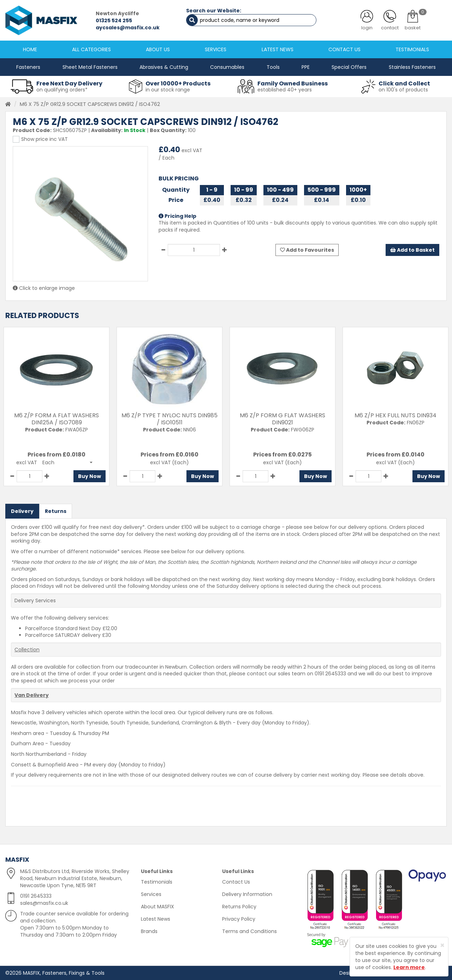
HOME (30, 49)
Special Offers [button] (349, 67)
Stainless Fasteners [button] (412, 67)
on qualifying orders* (62, 90)
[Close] (442, 945)
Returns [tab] (56, 511)
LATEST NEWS (278, 49)
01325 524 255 (114, 20)
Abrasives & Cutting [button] (164, 67)
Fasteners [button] (28, 67)
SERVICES (216, 49)
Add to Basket (412, 250)
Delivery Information (247, 894)
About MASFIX (157, 907)
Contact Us (236, 882)
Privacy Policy (239, 919)
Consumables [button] (227, 67)
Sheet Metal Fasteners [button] (90, 67)
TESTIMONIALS (412, 49)
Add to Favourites (307, 250)
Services (151, 894)
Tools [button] (273, 67)
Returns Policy (239, 907)
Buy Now (90, 476)
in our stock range (168, 90)
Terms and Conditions (249, 931)
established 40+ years (285, 90)
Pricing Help (177, 216)
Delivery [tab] (22, 511)
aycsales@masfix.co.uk (128, 28)
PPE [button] (306, 67)
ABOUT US (158, 49)
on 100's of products (403, 90)
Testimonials (157, 882)
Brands (149, 931)
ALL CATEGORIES (91, 49)
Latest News (156, 919)
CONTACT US (344, 49)
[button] (68, 462)
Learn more (409, 967)
